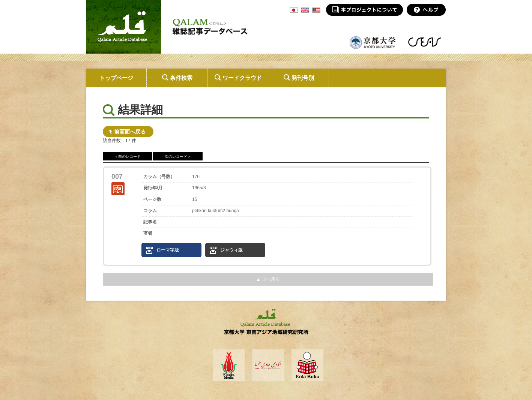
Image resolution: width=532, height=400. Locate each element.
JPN (294, 10)
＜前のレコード (128, 157)
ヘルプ (426, 10)
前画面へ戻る (130, 132)
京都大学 (373, 42)
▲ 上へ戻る (268, 279)
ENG (305, 10)
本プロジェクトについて (364, 10)
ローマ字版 (168, 250)
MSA (316, 10)
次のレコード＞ (178, 157)
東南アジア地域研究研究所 (425, 42)
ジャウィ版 (231, 250)
